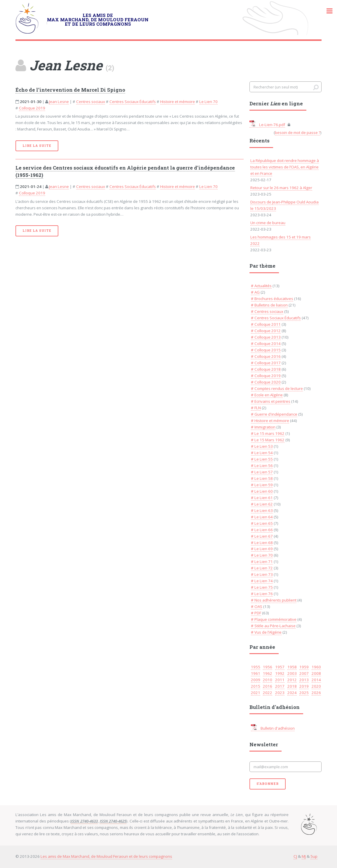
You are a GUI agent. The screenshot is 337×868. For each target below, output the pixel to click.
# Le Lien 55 (262, 459)
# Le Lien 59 (262, 485)
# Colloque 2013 (266, 337)
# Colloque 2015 (266, 350)
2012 (292, 680)
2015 (256, 686)
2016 (268, 686)
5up (314, 856)
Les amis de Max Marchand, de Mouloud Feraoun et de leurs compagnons (106, 856)
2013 (304, 680)
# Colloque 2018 (266, 369)
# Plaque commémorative (274, 619)
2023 (280, 693)
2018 (292, 686)
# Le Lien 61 (262, 498)
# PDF (256, 613)
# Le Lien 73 (262, 574)
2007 (304, 673)
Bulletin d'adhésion (273, 728)
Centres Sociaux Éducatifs (133, 102)
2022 (268, 693)
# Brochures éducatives (272, 299)
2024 (292, 693)
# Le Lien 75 (262, 587)
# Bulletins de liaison (269, 305)
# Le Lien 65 (262, 523)
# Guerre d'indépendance (274, 414)
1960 (316, 667)
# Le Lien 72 (262, 568)
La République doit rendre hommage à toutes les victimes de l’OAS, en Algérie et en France (285, 167)
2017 (280, 686)
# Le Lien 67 (262, 536)
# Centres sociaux (267, 311)
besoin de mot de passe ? (298, 133)
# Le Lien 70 (262, 555)
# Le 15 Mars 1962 (268, 440)
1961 (256, 673)
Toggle (326, 11)
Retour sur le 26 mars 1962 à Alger (281, 188)
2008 (316, 673)
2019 (304, 686)
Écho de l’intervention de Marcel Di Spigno (70, 90)
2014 (316, 680)
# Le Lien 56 (262, 466)
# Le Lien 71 (262, 562)
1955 (256, 667)
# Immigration (263, 427)
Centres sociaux (91, 102)
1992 (280, 673)
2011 (280, 680)
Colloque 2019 (32, 108)
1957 (280, 667)
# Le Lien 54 (262, 453)
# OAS (257, 606)
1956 (268, 667)
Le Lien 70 (208, 102)
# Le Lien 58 (262, 478)
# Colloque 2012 (266, 331)
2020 (316, 686)
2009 (256, 680)
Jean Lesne (59, 102)
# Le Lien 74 (262, 581)
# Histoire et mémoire (270, 421)
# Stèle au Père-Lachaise (273, 626)
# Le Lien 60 (262, 491)
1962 (268, 673)
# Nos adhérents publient (274, 600)
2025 (304, 693)
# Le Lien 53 (262, 446)
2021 (256, 693)
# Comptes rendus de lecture (277, 388)
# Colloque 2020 (266, 382)
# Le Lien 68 (262, 543)
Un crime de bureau (268, 223)
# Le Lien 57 (262, 472)
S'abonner (268, 784)
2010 (268, 680)
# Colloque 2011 (266, 324)
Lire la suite (37, 146)
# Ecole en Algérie (267, 395)
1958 (292, 667)
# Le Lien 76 (262, 594)
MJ (304, 856)
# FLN (256, 408)
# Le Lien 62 (262, 504)
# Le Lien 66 (262, 530)
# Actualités (261, 286)
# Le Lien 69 (262, 549)
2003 (292, 673)
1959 (304, 667)
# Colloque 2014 (266, 344)
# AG (255, 292)
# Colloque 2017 (266, 363)
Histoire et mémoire (178, 102)
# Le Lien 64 (262, 517)
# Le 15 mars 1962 (268, 433)
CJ (295, 856)
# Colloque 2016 (266, 356)
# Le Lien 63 (262, 510)
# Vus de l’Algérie (266, 632)
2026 (316, 693)
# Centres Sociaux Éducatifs (276, 318)
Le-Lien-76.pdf (267, 125)
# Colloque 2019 (266, 376)
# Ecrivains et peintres (271, 401)
